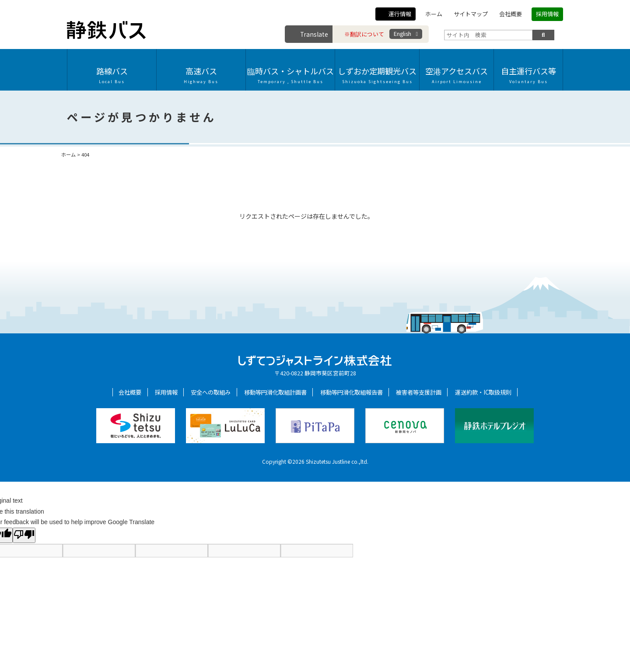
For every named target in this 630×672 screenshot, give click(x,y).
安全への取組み (211, 392)
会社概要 (511, 14)
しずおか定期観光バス (377, 75)
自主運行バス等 (528, 75)
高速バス (201, 75)
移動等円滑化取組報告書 (352, 392)
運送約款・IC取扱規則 (483, 392)
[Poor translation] (24, 535)
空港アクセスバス (457, 75)
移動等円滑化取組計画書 (275, 392)
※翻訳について (364, 34)
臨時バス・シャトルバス (290, 75)
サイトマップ (471, 14)
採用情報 (547, 14)
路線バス (112, 75)
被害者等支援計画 (419, 392)
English (402, 33)
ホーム (434, 14)
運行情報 (400, 14)
